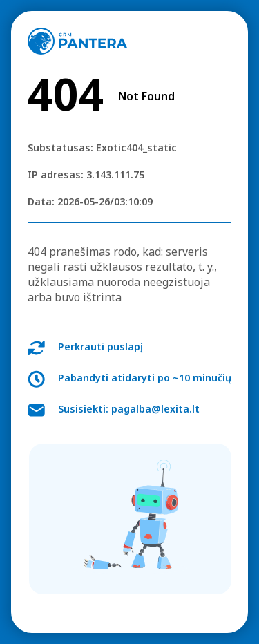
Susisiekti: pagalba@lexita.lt (129, 409)
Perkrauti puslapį (100, 347)
